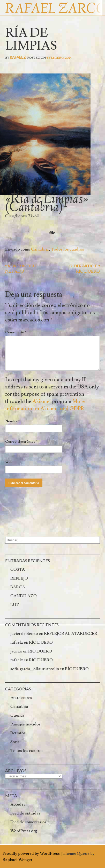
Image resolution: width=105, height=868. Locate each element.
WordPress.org (24, 831)
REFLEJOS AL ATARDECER (71, 634)
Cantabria (40, 249)
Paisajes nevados (25, 724)
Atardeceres (21, 698)
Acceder (18, 804)
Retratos (18, 733)
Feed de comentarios (28, 822)
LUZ (15, 605)
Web (9, 462)
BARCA (18, 587)
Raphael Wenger (17, 860)
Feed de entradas (25, 813)
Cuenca (17, 715)
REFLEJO (19, 578)
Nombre (12, 421)
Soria (15, 742)
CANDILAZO (24, 596)
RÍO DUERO (41, 642)
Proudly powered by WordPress (31, 853)
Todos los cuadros (67, 249)
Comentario (16, 332)
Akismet (42, 401)
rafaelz (18, 57)
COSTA (18, 569)
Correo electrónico (21, 442)
